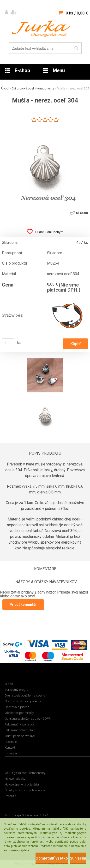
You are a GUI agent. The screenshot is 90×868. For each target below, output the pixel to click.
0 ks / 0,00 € (77, 13)
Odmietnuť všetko (52, 858)
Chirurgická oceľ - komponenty (33, 88)
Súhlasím (78, 858)
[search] (76, 48)
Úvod (5, 88)
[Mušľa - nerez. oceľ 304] (45, 126)
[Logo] (42, 29)
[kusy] (8, 343)
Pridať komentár (23, 605)
